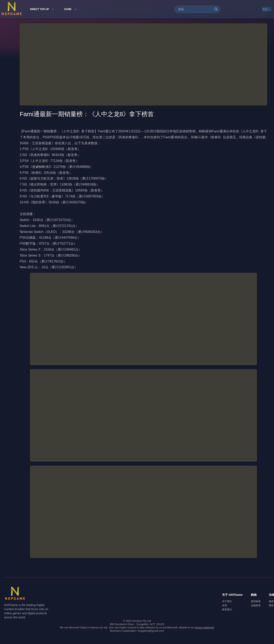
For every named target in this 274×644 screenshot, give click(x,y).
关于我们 (227, 601)
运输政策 (256, 605)
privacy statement (204, 628)
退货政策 (256, 601)
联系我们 (227, 610)
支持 (225, 605)
